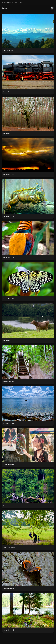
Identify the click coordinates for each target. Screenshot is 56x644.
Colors (21, 2)
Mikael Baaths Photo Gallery (10, 2)
